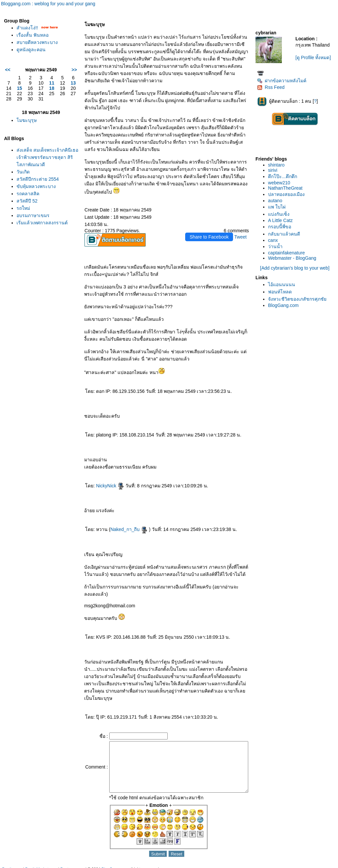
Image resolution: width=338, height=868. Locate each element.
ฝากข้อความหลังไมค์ (284, 81)
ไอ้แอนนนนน (284, 284)
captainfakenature (289, 253)
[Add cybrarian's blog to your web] (296, 268)
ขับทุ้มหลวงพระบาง (36, 194)
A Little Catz (283, 220)
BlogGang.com (286, 305)
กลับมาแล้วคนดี (286, 234)
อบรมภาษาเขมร (33, 223)
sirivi (275, 170)
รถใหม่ (23, 215)
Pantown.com (72, 865)
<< (8, 70)
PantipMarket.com (41, 865)
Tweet (243, 222)
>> (63, 70)
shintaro (279, 165)
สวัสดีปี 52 (27, 208)
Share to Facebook (212, 222)
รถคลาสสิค (28, 201)
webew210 (281, 183)
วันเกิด (23, 179)
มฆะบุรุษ (27, 120)
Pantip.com (12, 865)
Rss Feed (273, 87)
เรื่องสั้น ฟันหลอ (33, 35)
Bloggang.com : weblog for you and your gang (48, 4)
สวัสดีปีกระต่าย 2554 (38, 186)
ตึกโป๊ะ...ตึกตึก (285, 176)
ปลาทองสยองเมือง (289, 194)
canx (275, 240)
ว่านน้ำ (278, 246)
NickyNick (99, 471)
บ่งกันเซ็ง (281, 214)
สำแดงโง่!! (27, 28)
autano (277, 201)
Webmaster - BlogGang (294, 258)
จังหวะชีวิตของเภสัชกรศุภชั (300, 299)
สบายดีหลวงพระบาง (37, 42)
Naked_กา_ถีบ (118, 515)
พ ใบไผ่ (279, 207)
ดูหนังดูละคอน (31, 50)
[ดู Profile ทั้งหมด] (315, 57)
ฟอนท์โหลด (282, 292)
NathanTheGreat (287, 188)
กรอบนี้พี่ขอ (282, 227)
